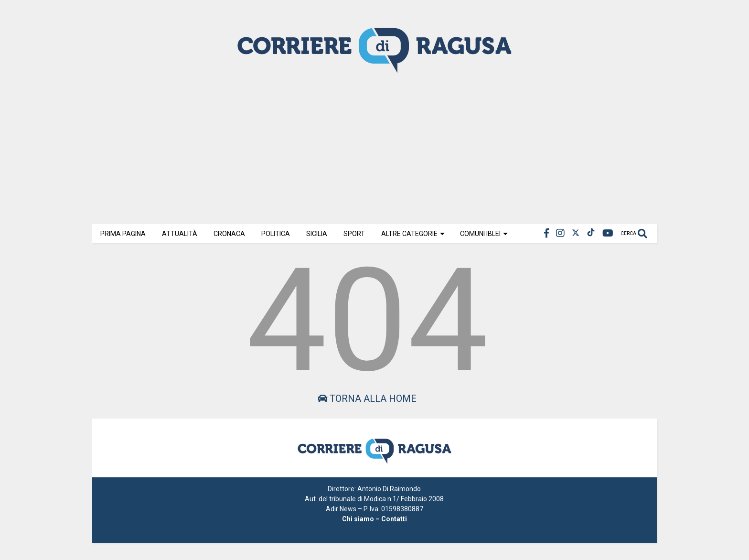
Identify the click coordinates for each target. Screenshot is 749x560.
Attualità (180, 234)
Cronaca (229, 234)
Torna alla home (367, 398)
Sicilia (317, 234)
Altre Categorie (413, 234)
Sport (354, 234)
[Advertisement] (374, 148)
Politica (276, 234)
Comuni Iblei (484, 234)
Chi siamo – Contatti (374, 519)
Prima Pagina (123, 234)
